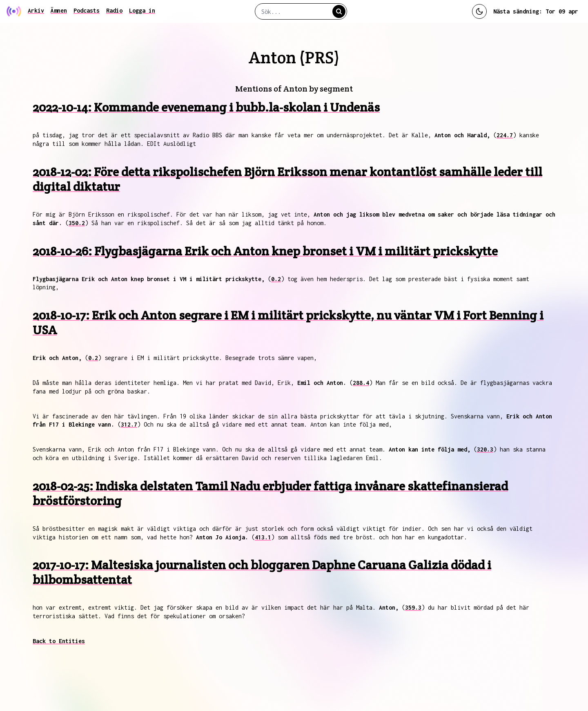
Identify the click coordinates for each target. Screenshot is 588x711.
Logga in (142, 10)
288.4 (361, 383)
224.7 (505, 135)
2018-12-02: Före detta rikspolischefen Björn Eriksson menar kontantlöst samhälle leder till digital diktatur (287, 179)
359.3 (413, 607)
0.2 (276, 279)
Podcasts (87, 10)
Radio (114, 10)
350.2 (77, 223)
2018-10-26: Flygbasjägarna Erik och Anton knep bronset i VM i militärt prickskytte (265, 251)
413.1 (263, 537)
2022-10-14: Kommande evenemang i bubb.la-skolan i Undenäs (206, 107)
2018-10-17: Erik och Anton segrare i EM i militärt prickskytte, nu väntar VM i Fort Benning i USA (288, 323)
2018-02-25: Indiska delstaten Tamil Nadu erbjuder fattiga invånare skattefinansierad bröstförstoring (270, 493)
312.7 (129, 424)
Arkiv (36, 10)
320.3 (485, 449)
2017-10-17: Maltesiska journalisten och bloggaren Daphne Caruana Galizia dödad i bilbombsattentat (262, 572)
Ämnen (59, 10)
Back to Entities (59, 641)
